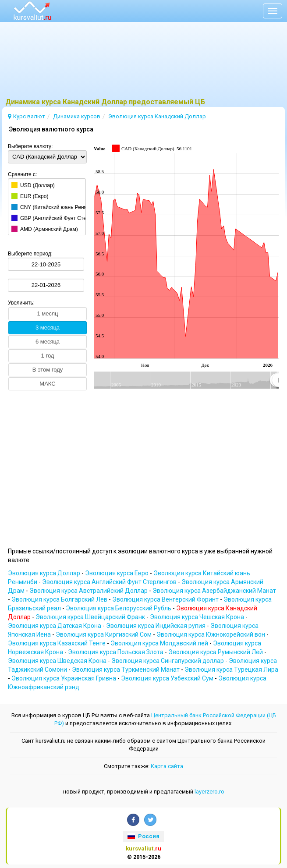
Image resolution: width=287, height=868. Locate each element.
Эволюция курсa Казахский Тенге (57, 643)
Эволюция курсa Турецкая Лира (231, 670)
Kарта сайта (167, 766)
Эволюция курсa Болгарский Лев (60, 599)
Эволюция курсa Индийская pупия (156, 626)
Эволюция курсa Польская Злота (116, 652)
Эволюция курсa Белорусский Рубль (119, 608)
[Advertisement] (143, 64)
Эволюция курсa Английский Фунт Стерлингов (110, 582)
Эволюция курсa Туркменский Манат (126, 670)
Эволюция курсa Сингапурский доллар (168, 661)
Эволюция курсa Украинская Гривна (64, 678)
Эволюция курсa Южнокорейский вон (211, 634)
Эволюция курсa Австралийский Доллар (89, 591)
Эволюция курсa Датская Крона (55, 626)
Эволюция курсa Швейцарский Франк (91, 617)
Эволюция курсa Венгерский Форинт (166, 599)
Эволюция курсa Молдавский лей (160, 643)
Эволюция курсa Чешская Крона (198, 617)
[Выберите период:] (46, 264)
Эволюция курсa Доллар (45, 573)
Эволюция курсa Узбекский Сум (168, 678)
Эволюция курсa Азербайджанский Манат (214, 591)
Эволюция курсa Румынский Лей (216, 652)
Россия (143, 836)
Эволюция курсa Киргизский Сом (104, 634)
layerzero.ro (209, 792)
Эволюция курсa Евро (117, 573)
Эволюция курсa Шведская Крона (58, 661)
